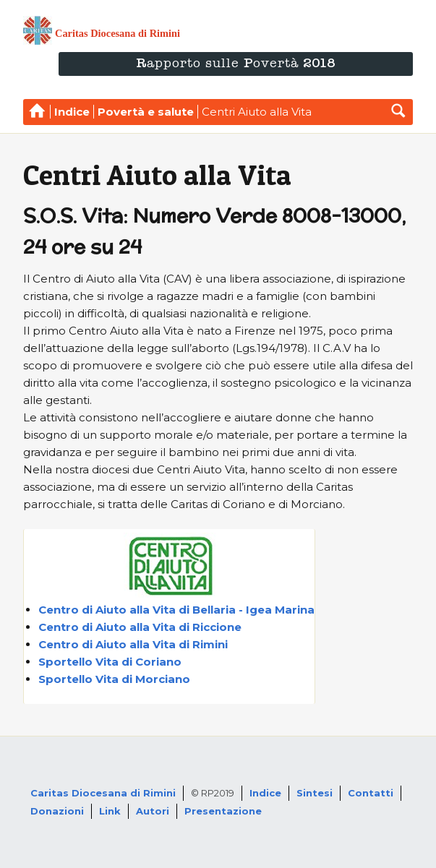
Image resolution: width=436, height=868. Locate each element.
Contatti (371, 793)
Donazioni (57, 811)
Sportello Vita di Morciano (114, 679)
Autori (153, 811)
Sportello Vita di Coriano (110, 662)
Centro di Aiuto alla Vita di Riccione (140, 627)
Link (110, 811)
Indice (265, 793)
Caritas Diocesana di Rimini (103, 793)
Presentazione (223, 811)
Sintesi (315, 793)
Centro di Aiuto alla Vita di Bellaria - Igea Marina (176, 610)
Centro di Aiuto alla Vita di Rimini (133, 644)
